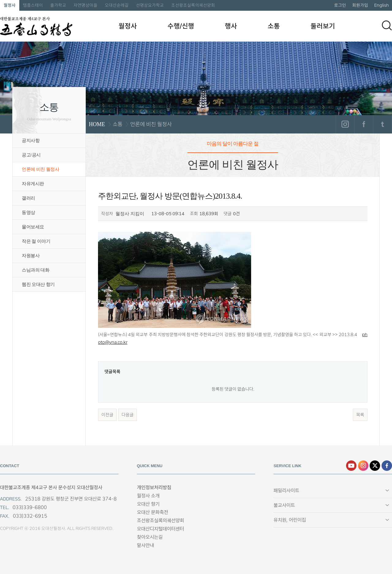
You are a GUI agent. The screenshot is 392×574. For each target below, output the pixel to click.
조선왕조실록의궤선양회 (193, 5)
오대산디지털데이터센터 (160, 529)
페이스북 (364, 124)
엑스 (375, 466)
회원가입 (360, 5)
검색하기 (387, 25)
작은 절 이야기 (36, 241)
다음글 (128, 415)
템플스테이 (33, 5)
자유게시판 (33, 184)
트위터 (382, 124)
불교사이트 (284, 505)
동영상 (28, 212)
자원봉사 (31, 256)
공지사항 (31, 141)
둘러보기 (323, 26)
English (382, 5)
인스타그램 (345, 124)
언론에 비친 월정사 (40, 169)
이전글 (107, 415)
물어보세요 (33, 227)
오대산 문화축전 (153, 512)
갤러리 (28, 198)
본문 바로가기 (0, 0)
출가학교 (58, 5)
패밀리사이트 (286, 491)
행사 (231, 26)
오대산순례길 (117, 5)
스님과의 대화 (36, 270)
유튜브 (351, 466)
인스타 (363, 466)
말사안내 (145, 545)
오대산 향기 (148, 504)
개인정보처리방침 (154, 488)
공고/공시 (31, 155)
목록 (360, 415)
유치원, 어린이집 (290, 520)
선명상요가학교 (150, 5)
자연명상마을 (85, 5)
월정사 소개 (148, 496)
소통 (274, 26)
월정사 (10, 5)
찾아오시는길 (150, 537)
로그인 (340, 5)
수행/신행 (181, 26)
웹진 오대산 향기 (38, 284)
